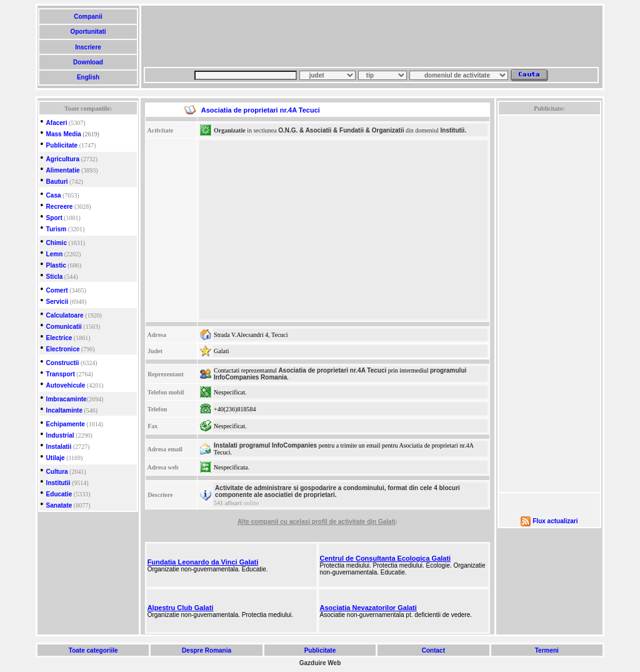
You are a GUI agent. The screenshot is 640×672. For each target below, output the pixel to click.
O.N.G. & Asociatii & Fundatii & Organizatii (341, 130)
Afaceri (57, 123)
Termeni (547, 650)
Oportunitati (88, 32)
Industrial (60, 435)
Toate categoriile (93, 650)
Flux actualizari (555, 521)
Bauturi (57, 182)
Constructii (63, 363)
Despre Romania (206, 650)
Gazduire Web (320, 663)
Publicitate (62, 145)
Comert (57, 290)
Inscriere (88, 47)
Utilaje (56, 458)
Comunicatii (64, 327)
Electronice (63, 349)
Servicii (57, 302)
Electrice (59, 338)
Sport (54, 218)
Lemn (55, 254)
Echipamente (66, 424)
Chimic (57, 243)
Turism (57, 229)
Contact (433, 650)
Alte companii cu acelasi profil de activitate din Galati (317, 522)
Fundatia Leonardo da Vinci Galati (203, 562)
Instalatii (59, 447)
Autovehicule (66, 385)
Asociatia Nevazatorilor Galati (368, 608)
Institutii (58, 483)
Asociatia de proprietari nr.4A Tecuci (332, 370)
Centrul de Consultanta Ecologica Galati (386, 558)
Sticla (55, 277)
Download (88, 62)
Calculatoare (65, 315)
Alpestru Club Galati (181, 608)
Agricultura (63, 159)
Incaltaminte (64, 410)
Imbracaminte (67, 399)
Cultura (57, 472)
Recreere (60, 207)
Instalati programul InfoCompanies (265, 445)
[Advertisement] (371, 36)
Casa (54, 195)
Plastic (56, 265)
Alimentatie (63, 170)
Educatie (59, 494)
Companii (88, 17)
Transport (61, 374)
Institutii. (454, 130)
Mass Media (64, 134)
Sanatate (59, 505)
